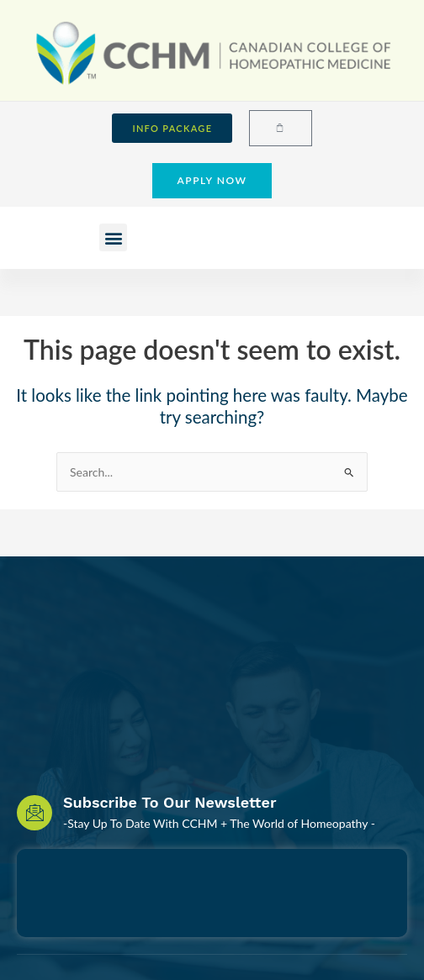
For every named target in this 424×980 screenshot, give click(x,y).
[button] (113, 237)
